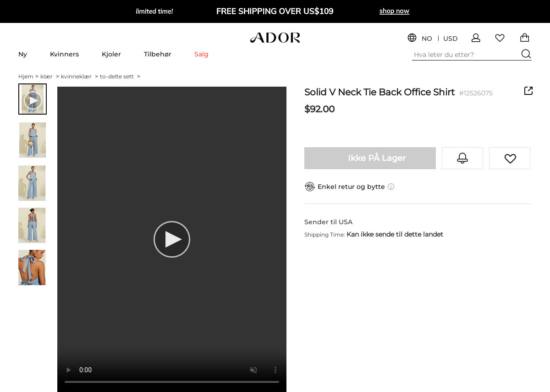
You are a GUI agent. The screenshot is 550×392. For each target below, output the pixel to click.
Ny (23, 54)
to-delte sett (120, 76)
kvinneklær (80, 76)
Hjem (28, 76)
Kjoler (111, 54)
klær (50, 76)
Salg (201, 54)
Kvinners (64, 54)
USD (451, 39)
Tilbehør (158, 54)
